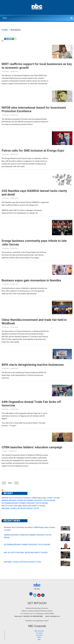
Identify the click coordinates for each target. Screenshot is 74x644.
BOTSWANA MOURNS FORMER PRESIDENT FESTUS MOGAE (25, 503)
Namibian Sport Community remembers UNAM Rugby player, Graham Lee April (31, 498)
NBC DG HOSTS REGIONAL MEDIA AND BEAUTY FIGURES (24, 506)
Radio (39, 637)
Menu (5, 18)
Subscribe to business (2, 490)
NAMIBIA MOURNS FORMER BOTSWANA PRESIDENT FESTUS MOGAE (28, 500)
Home (5, 30)
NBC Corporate (39, 631)
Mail (39, 640)
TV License (39, 633)
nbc (37, 585)
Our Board (39, 635)
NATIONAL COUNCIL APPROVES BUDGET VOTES (20, 508)
